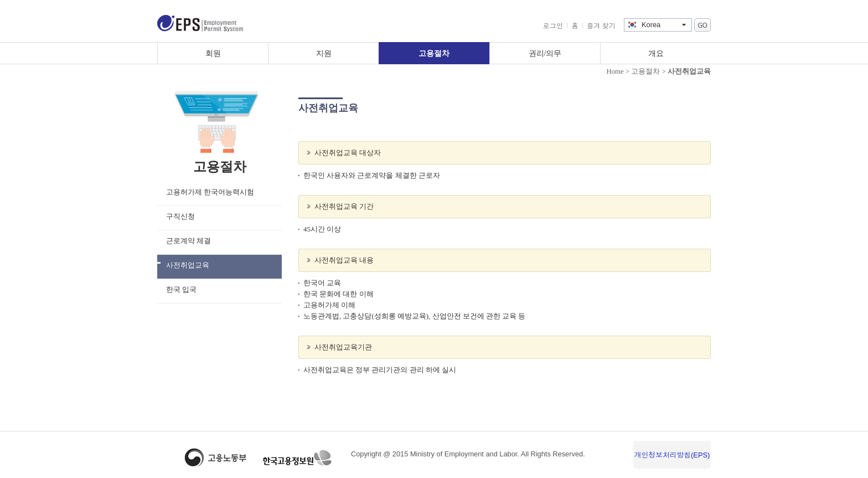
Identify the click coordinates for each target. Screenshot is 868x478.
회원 (213, 53)
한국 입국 (181, 290)
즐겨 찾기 (601, 26)
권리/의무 (545, 53)
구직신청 (180, 217)
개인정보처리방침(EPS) (672, 455)
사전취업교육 (188, 265)
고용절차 (434, 53)
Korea (651, 25)
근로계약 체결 (188, 241)
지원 (324, 53)
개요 (656, 53)
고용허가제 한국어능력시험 (210, 192)
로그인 (553, 26)
